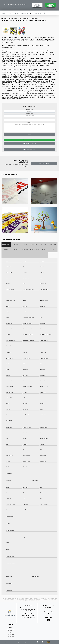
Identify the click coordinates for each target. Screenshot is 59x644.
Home (4, 13)
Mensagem (29, 122)
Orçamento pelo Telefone (29, 143)
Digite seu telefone (30, 118)
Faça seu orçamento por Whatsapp (51, 5)
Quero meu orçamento (44, 164)
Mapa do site (10, 636)
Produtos (25, 13)
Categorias (11, 18)
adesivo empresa (26, 18)
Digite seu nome (29, 109)
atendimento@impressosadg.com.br (49, 614)
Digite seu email (29, 114)
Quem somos (14, 13)
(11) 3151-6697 (49, 610)
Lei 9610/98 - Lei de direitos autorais (31, 600)
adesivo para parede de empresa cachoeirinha (34, 18)
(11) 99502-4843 (49, 612)
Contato (37, 13)
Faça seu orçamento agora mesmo (37, 5)
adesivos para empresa (18, 18)
